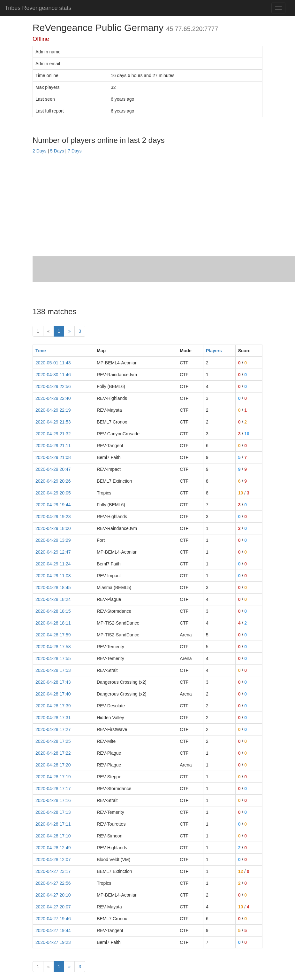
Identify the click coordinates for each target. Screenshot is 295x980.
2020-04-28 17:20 (53, 765)
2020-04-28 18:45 (53, 587)
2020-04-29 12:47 (53, 552)
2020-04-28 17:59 (53, 635)
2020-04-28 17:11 (53, 824)
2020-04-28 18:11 (53, 623)
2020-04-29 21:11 (53, 446)
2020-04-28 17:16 (53, 800)
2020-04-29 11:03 (53, 576)
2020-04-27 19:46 (53, 919)
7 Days (75, 151)
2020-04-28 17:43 (53, 682)
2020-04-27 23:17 (53, 871)
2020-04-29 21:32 (53, 434)
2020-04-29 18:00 (53, 528)
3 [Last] (80, 331)
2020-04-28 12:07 (53, 859)
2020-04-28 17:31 (53, 718)
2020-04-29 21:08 (53, 457)
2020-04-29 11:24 (53, 564)
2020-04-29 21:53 (53, 422)
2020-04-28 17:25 (53, 741)
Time (41, 351)
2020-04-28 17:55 (53, 658)
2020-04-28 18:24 (53, 599)
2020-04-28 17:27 (53, 729)
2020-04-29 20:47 (53, 469)
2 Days (40, 151)
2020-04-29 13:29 (53, 540)
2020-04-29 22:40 (53, 398)
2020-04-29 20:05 (53, 493)
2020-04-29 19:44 (53, 505)
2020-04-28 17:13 (53, 812)
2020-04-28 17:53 (53, 670)
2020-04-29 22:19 (53, 410)
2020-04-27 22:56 (53, 883)
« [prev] (49, 331)
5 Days (57, 151)
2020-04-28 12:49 (53, 848)
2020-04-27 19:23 (53, 942)
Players (214, 351)
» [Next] (69, 331)
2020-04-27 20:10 (53, 895)
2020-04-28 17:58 (53, 647)
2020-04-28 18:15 (53, 611)
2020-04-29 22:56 (53, 386)
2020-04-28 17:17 (53, 789)
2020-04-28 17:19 (53, 777)
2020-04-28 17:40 (53, 694)
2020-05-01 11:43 (53, 363)
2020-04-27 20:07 (53, 907)
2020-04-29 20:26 (53, 481)
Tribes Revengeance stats (38, 8)
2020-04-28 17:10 (53, 836)
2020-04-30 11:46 (53, 375)
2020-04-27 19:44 (53, 930)
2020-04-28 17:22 (53, 753)
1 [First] (38, 331)
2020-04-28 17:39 (53, 706)
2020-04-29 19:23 (53, 517)
